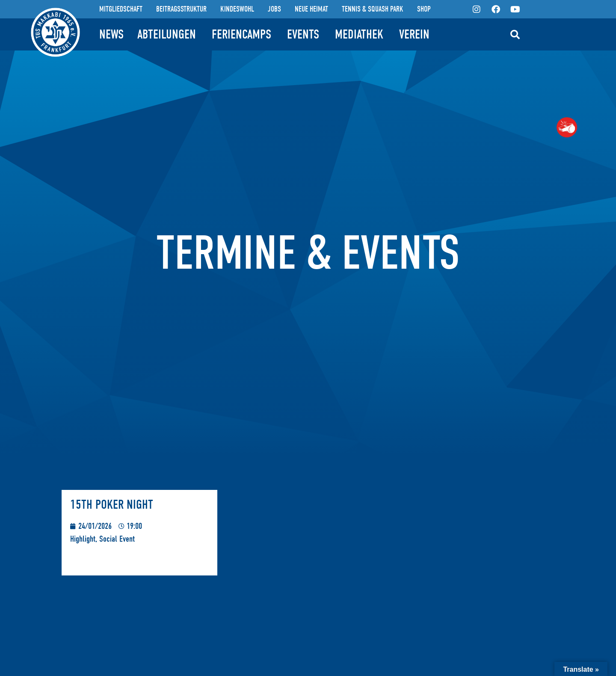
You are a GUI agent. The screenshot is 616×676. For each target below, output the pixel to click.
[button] (515, 35)
